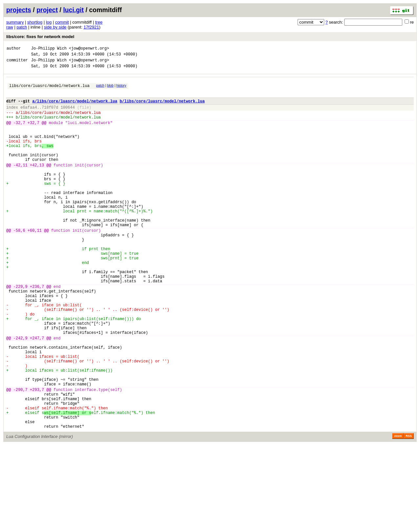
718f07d (50, 115)
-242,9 (21, 394)
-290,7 (21, 456)
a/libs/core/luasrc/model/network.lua (75, 108)
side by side (55, 27)
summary (15, 22)
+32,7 (33, 133)
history (121, 89)
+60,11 (35, 264)
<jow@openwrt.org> (89, 49)
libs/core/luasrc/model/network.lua (49, 90)
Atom (398, 511)
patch (22, 27)
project (47, 10)
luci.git (73, 10)
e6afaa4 (29, 115)
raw (10, 27)
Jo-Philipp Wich (49, 49)
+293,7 (37, 456)
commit (62, 22)
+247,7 (37, 394)
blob (111, 89)
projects (19, 10)
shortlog (35, 22)
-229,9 (21, 332)
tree (99, 22)
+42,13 (37, 185)
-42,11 (21, 185)
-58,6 (19, 264)
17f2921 (91, 27)
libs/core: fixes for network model (40, 37)
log (49, 22)
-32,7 (19, 133)
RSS (409, 511)
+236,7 (37, 332)
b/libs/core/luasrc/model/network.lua (162, 108)
